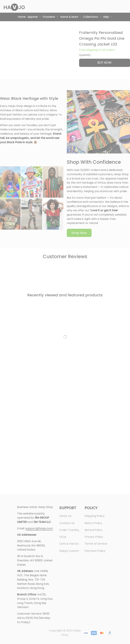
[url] (39, 529)
